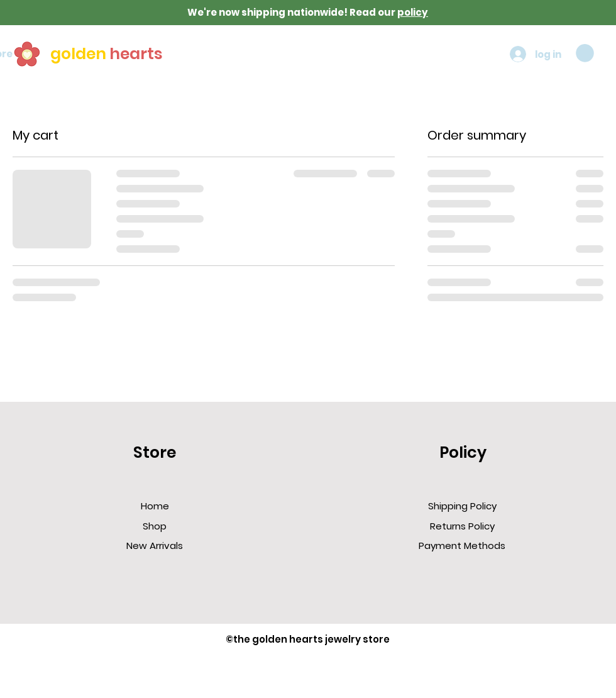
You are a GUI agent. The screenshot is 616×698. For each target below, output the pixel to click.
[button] (585, 53)
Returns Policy (462, 526)
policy (413, 12)
